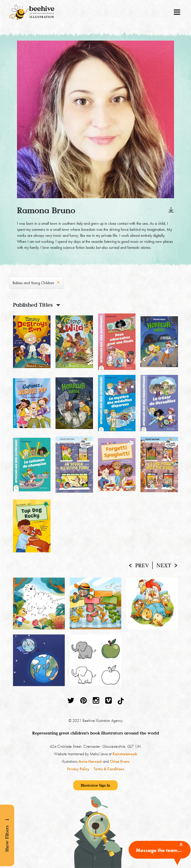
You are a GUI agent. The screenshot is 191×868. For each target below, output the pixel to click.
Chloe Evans (120, 761)
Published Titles (33, 305)
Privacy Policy (78, 769)
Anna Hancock (90, 761)
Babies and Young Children (33, 283)
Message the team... (159, 850)
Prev (142, 565)
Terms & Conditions (109, 769)
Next (164, 565)
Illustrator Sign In (95, 785)
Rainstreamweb (125, 754)
